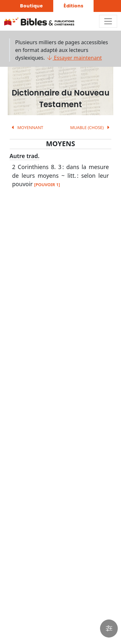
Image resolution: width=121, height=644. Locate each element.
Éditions (73, 6)
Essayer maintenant (74, 58)
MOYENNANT (26, 127)
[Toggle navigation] (108, 21)
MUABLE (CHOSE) (91, 127)
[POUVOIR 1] (47, 185)
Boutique (31, 6)
